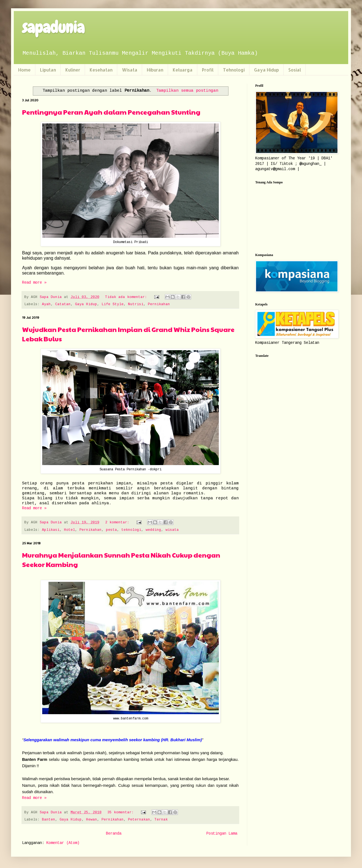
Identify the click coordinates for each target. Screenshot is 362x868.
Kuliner (73, 70)
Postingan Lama (222, 833)
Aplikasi (51, 530)
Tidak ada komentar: (127, 297)
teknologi (131, 530)
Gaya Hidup (267, 70)
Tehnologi (234, 70)
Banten (49, 820)
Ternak (161, 820)
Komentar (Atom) (63, 843)
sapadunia (53, 27)
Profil (208, 70)
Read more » (34, 283)
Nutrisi (136, 304)
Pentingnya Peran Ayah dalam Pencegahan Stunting (111, 112)
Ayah (46, 304)
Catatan (63, 304)
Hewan (92, 820)
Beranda (114, 833)
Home (24, 70)
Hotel (70, 530)
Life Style (113, 304)
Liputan (48, 70)
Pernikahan (159, 304)
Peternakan (139, 820)
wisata (172, 530)
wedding (153, 530)
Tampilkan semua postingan (187, 91)
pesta (111, 530)
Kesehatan (101, 70)
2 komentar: (118, 523)
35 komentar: (122, 812)
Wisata (130, 70)
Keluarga (183, 70)
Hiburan (155, 70)
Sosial (295, 70)
